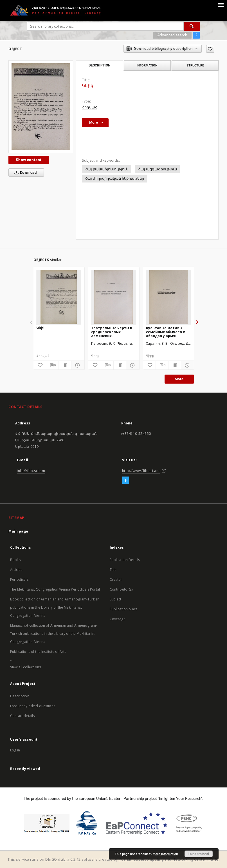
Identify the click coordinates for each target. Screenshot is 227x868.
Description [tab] (99, 65)
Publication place (124, 609)
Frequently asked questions (33, 706)
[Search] (192, 26)
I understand (199, 854)
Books (15, 560)
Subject (116, 599)
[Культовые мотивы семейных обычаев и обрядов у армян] (168, 297)
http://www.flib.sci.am (141, 471)
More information (165, 854)
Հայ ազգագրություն (157, 169)
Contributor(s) (121, 589)
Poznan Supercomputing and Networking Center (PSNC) (169, 859)
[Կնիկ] (59, 297)
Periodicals (19, 579)
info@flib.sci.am (31, 471)
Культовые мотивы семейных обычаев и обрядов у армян (166, 332)
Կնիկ (41, 328)
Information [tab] (147, 65)
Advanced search (172, 35)
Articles (16, 570)
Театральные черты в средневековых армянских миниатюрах (112, 332)
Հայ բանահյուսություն (106, 169)
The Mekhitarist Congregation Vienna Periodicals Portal (55, 589)
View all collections (25, 667)
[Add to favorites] (210, 49)
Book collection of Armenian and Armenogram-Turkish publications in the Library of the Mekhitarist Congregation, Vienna (55, 607)
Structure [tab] (195, 65)
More (179, 379)
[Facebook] (126, 480)
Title (113, 570)
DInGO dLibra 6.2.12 (63, 859)
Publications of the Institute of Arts (38, 652)
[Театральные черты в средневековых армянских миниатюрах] (114, 297)
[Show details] (77, 365)
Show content (29, 160)
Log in (15, 750)
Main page (18, 531)
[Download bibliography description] (52, 365)
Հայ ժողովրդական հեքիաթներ (114, 178)
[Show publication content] (65, 365)
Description (20, 696)
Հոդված (90, 107)
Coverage (118, 619)
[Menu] (221, 5)
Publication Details (125, 560)
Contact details (22, 716)
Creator (116, 579)
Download (24, 173)
